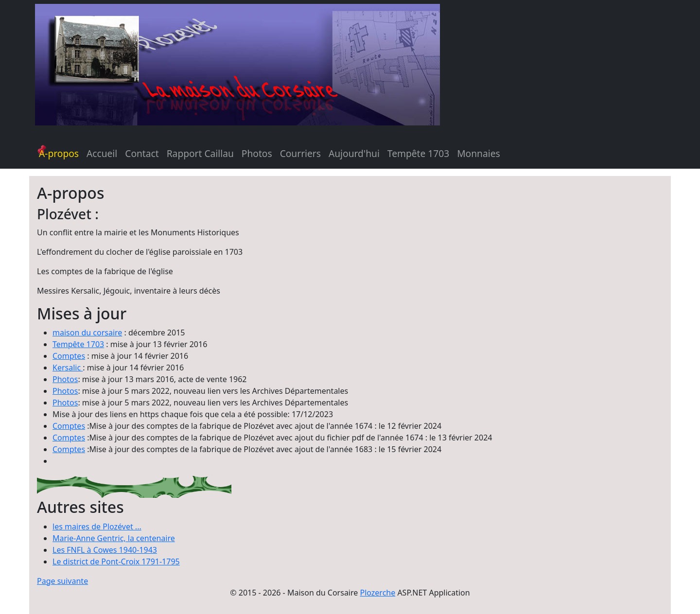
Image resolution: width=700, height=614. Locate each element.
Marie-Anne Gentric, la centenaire (114, 538)
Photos (257, 153)
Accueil (102, 153)
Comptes (69, 356)
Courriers (300, 153)
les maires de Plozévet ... (97, 526)
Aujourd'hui (354, 153)
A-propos (59, 153)
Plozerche (377, 593)
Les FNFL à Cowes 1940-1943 (105, 550)
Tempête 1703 (418, 153)
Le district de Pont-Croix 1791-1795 (116, 561)
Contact (142, 153)
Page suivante (62, 581)
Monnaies (478, 153)
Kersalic (68, 368)
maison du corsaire (87, 333)
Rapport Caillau (200, 153)
